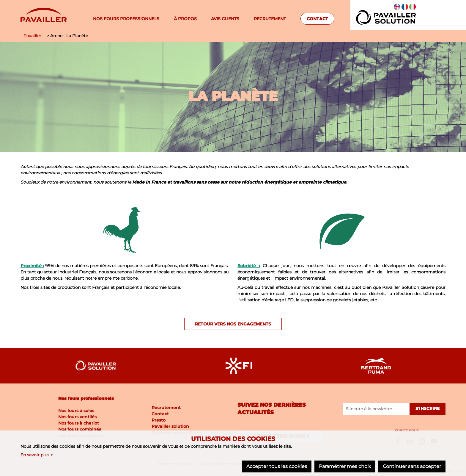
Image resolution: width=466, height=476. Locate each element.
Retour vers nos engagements (233, 324)
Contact (317, 19)
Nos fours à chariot (79, 423)
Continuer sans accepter (412, 466)
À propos (185, 19)
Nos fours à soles (76, 411)
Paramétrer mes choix (345, 466)
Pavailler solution (170, 426)
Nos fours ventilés (77, 417)
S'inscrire (428, 409)
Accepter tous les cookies (276, 466)
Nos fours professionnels (126, 19)
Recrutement (270, 19)
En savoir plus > (37, 455)
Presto (159, 420)
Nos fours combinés (80, 429)
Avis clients (225, 19)
